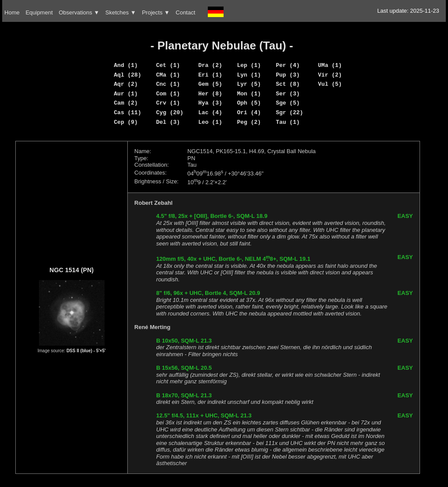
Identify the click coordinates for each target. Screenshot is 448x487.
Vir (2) (330, 75)
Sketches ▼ (121, 12)
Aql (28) (127, 75)
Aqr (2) (126, 84)
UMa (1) (330, 65)
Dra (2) (210, 65)
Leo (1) (210, 122)
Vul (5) (330, 84)
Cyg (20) (170, 112)
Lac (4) (210, 112)
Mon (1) (249, 94)
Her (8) (210, 94)
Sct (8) (288, 84)
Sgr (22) (289, 112)
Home (12, 12)
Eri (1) (210, 75)
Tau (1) (288, 122)
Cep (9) (126, 122)
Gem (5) (210, 84)
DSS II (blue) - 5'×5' (86, 351)
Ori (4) (249, 112)
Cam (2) (126, 103)
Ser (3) (288, 94)
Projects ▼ (156, 12)
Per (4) (288, 65)
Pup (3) (288, 75)
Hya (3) (210, 103)
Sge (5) (288, 103)
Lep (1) (249, 65)
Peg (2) (249, 122)
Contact (186, 12)
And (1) (126, 65)
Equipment (39, 12)
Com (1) (168, 94)
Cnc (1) (168, 84)
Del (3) (168, 122)
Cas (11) (127, 112)
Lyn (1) (249, 75)
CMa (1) (168, 75)
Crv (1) (168, 103)
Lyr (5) (249, 84)
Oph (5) (249, 103)
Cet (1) (168, 65)
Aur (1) (126, 94)
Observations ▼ (79, 12)
